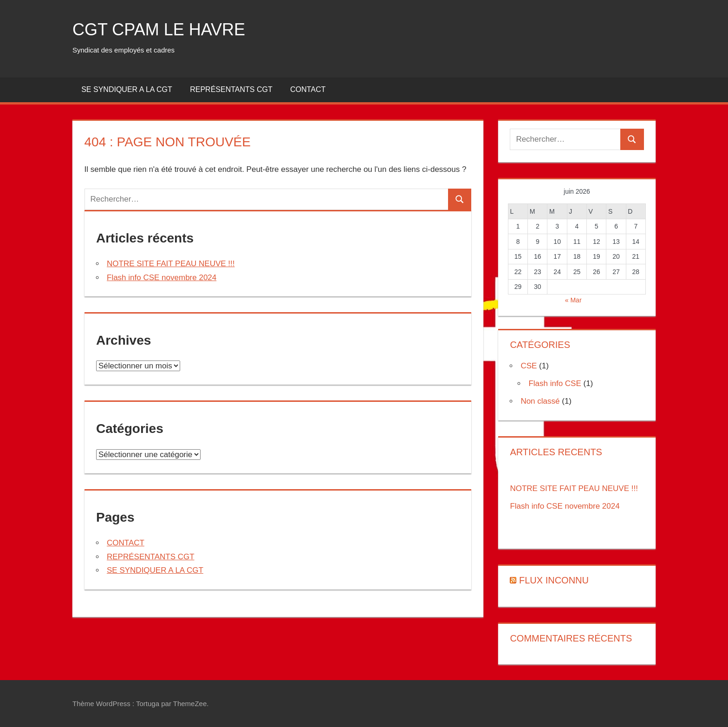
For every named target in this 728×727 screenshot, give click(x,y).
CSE (529, 366)
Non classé (540, 401)
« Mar (573, 300)
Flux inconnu (554, 580)
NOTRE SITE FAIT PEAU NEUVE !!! (171, 264)
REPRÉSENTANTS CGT (231, 89)
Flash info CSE (555, 383)
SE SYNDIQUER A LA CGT (127, 89)
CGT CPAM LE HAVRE (159, 29)
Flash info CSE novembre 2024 (162, 278)
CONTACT (308, 89)
